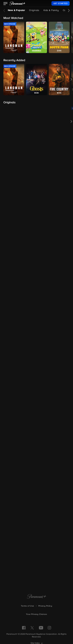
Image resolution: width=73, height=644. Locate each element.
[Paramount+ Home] (37, 597)
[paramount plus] (17, 3)
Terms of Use (28, 606)
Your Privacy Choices (36, 614)
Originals (34, 10)
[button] (6, 4)
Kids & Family (51, 10)
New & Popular (16, 10)
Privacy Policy (45, 606)
